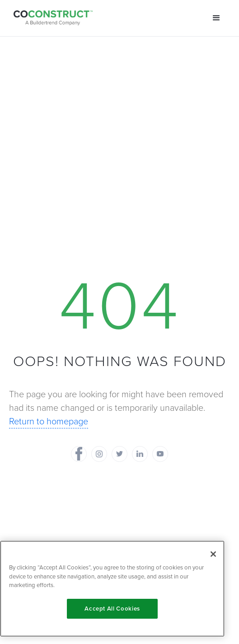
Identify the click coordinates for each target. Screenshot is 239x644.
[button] (216, 18)
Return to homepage (49, 421)
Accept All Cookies (112, 609)
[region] (112, 589)
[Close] (213, 554)
